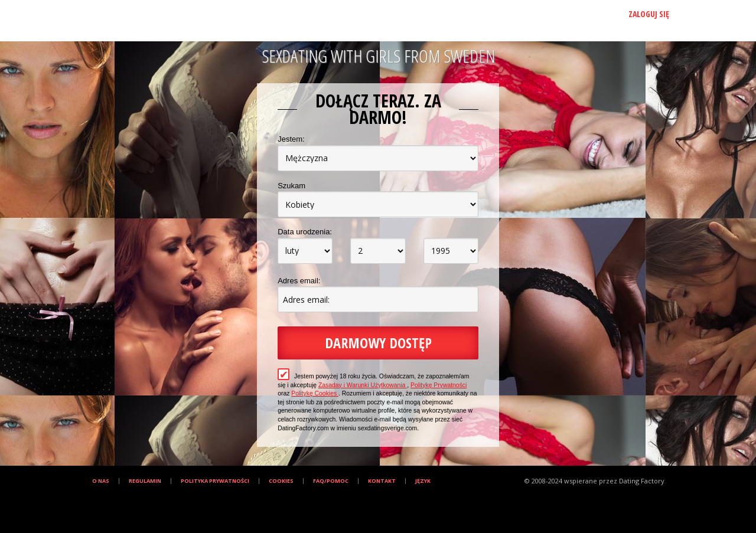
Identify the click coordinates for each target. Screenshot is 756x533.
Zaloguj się (649, 14)
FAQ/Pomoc (331, 481)
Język (423, 481)
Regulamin (145, 481)
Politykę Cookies (315, 393)
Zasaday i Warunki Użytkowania (363, 385)
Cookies (281, 481)
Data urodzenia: (305, 232)
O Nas (101, 481)
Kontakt (382, 481)
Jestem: (291, 139)
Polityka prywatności (215, 481)
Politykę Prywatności (439, 385)
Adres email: (299, 281)
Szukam (291, 186)
